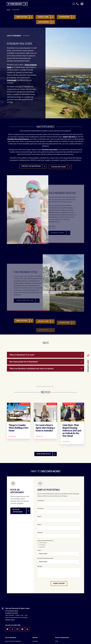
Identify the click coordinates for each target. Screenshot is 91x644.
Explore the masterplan (34, 174)
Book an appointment (21, 511)
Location (35, 639)
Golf (56, 639)
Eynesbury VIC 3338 (11, 610)
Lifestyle (35, 642)
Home (9, 10)
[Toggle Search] (74, 4)
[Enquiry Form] (59, 543)
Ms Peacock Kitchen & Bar (63, 642)
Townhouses (67, 17)
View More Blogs (47, 454)
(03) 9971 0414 (10, 617)
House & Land (46, 17)
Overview (8, 642)
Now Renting (47, 22)
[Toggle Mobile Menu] (82, 4)
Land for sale (25, 17)
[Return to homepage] (17, 4)
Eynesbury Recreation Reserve (18, 139)
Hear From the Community (13, 639)
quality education (69, 137)
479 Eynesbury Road (11, 608)
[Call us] (77, 4)
